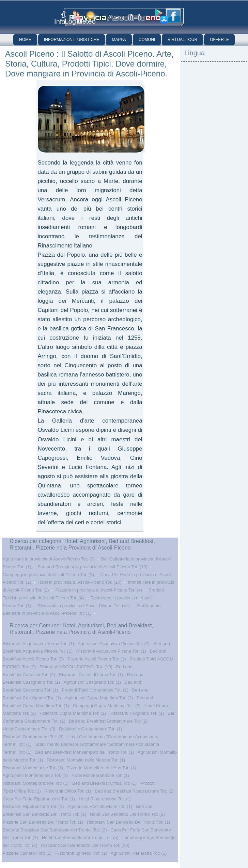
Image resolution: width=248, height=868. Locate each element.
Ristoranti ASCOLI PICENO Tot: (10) (76, 667)
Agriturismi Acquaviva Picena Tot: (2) (114, 644)
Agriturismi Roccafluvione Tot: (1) (100, 806)
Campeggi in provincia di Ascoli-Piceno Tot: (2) (48, 575)
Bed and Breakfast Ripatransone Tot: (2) (134, 791)
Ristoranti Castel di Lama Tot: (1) (91, 675)
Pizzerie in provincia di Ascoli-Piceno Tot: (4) (99, 590)
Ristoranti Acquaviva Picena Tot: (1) (111, 651)
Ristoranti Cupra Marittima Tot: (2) (73, 713)
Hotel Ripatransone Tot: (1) (105, 799)
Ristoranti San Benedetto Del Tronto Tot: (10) (85, 845)
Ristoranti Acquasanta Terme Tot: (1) (38, 644)
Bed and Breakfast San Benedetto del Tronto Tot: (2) (55, 830)
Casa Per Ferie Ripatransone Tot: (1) (39, 799)
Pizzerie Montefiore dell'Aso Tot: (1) (102, 768)
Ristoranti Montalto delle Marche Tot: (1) (86, 760)
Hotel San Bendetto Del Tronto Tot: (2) (127, 814)
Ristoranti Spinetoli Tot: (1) (81, 853)
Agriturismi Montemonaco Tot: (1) (35, 775)
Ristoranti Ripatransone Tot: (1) (33, 806)
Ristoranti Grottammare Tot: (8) (33, 737)
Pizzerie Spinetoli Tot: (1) (27, 853)
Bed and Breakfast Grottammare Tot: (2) (108, 721)
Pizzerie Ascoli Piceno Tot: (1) (97, 659)
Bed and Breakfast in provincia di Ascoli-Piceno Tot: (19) (92, 567)
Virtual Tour (182, 40)
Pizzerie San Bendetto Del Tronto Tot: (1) (43, 822)
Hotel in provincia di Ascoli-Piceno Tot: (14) (79, 582)
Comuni (147, 40)
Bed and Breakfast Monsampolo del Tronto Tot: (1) (84, 752)
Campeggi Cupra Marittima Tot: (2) (107, 706)
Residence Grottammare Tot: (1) (90, 729)
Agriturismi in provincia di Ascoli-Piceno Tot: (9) (49, 559)
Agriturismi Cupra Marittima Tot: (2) (99, 698)
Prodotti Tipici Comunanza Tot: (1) (95, 690)
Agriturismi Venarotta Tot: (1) (139, 853)
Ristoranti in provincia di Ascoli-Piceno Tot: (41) (84, 606)
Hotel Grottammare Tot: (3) (29, 729)
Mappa (119, 40)
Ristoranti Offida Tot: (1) (68, 791)
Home (25, 40)
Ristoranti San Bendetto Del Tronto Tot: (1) (129, 822)
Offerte (219, 40)
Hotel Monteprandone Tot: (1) (100, 775)
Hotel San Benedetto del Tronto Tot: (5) (80, 837)
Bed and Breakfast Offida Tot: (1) (104, 783)
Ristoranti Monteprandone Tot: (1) (36, 783)
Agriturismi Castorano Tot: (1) (92, 682)
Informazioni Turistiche (72, 40)
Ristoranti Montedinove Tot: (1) (33, 768)
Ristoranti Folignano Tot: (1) (137, 713)
